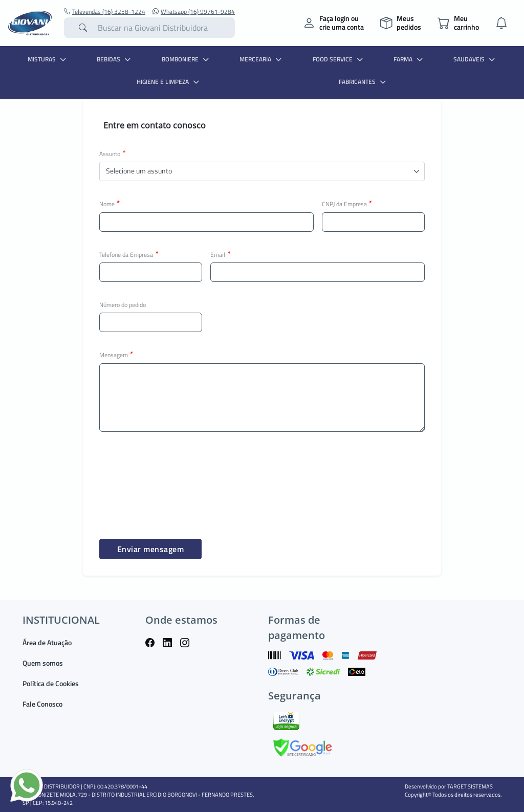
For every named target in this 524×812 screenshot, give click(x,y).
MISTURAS (48, 59)
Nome (110, 204)
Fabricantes (364, 82)
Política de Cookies (51, 683)
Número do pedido (123, 305)
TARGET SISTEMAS (470, 786)
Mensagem (116, 355)
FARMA (409, 59)
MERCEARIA (262, 59)
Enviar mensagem (151, 549)
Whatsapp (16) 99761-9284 (194, 12)
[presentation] (177, 476)
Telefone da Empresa (129, 254)
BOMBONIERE (187, 59)
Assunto (113, 153)
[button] (262, 171)
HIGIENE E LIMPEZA (169, 82)
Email (221, 254)
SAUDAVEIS (475, 59)
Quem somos (43, 663)
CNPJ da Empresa (347, 204)
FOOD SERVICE (339, 59)
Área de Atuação (47, 642)
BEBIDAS (115, 59)
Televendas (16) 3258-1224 (105, 12)
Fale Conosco (42, 704)
